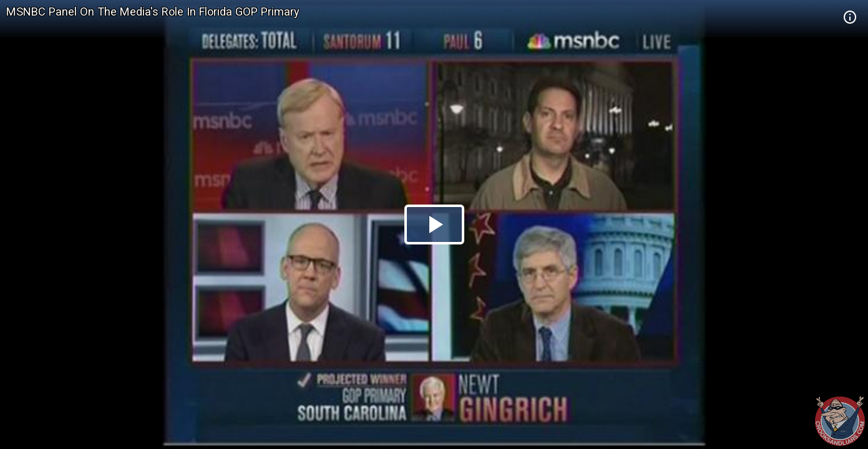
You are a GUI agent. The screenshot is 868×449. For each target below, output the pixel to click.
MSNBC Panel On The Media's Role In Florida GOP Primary (153, 12)
